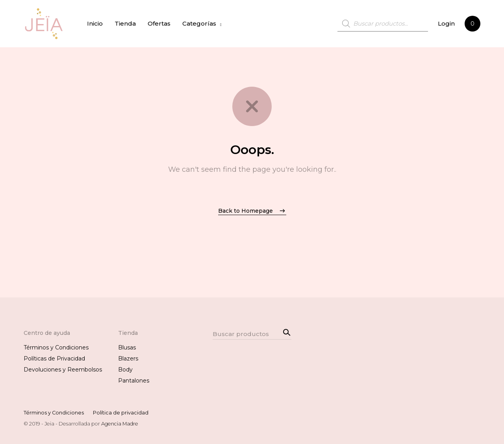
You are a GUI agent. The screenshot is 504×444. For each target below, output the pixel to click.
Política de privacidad (121, 413)
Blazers (128, 359)
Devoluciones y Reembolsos (63, 370)
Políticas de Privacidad (54, 359)
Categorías (199, 23)
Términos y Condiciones (56, 347)
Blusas (127, 347)
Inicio (95, 23)
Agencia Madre (120, 424)
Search (285, 331)
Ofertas (159, 23)
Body (125, 370)
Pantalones (134, 381)
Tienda (125, 23)
